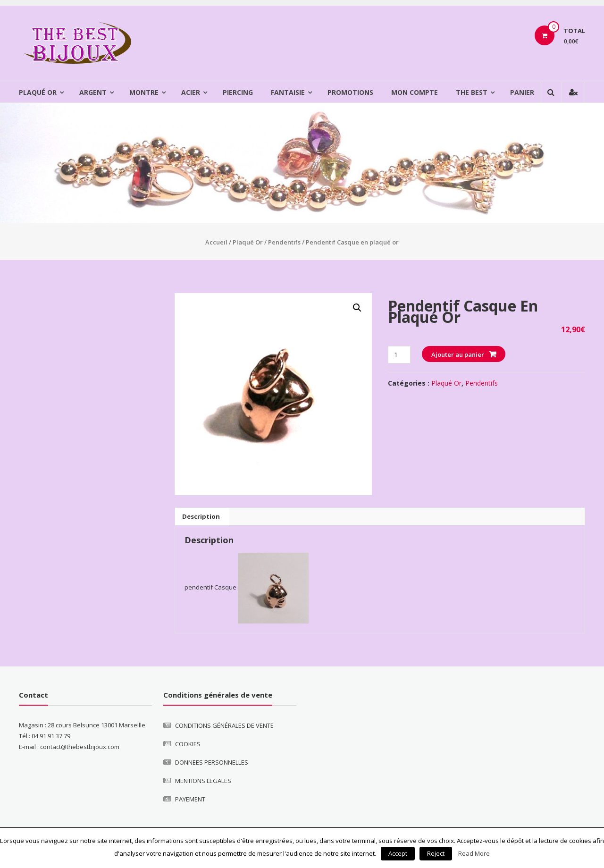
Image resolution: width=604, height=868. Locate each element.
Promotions (350, 92)
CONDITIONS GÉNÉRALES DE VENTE (224, 725)
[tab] (201, 516)
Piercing (238, 92)
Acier (191, 92)
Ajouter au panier (458, 354)
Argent (93, 92)
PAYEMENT (190, 799)
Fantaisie (288, 92)
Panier (522, 92)
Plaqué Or (38, 92)
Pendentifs (284, 242)
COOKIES (188, 744)
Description (201, 516)
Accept (398, 853)
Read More (474, 853)
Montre (144, 92)
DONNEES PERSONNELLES (212, 762)
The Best (472, 92)
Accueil (216, 242)
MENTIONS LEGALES (203, 781)
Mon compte (415, 92)
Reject (436, 853)
